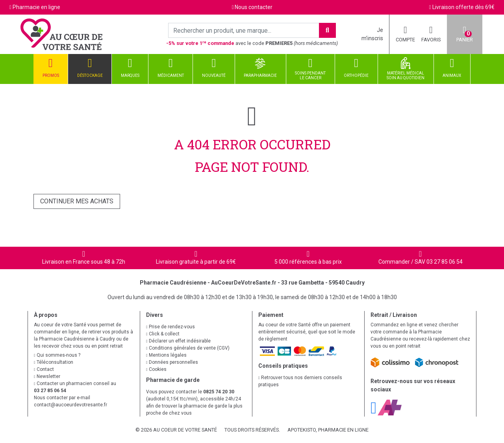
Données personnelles (172, 362)
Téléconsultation (54, 362)
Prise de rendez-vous (170, 327)
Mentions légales (166, 355)
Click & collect (163, 334)
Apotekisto (328, 430)
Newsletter (47, 376)
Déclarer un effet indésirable (178, 341)
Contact (44, 369)
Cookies (156, 369)
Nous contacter (254, 7)
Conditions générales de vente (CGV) (188, 348)
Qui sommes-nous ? (57, 355)
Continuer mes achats (77, 201)
